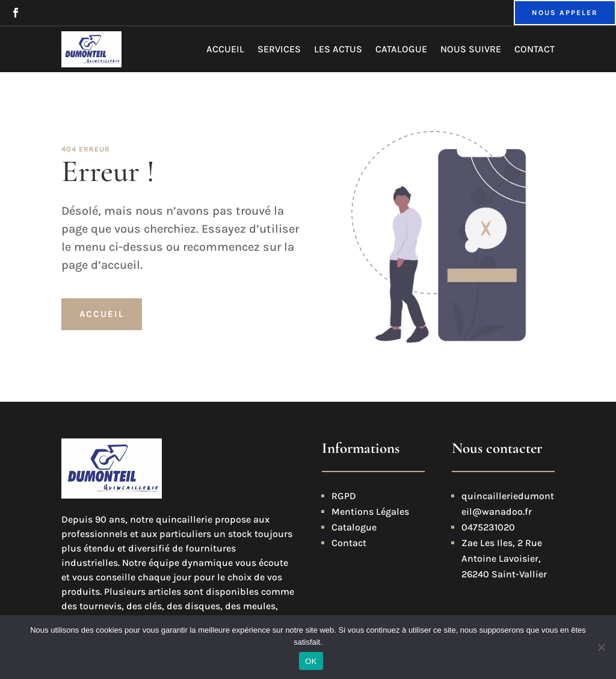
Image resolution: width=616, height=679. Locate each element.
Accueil (225, 49)
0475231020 (488, 527)
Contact (534, 49)
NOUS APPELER (565, 13)
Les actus (338, 49)
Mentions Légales (370, 512)
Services (279, 49)
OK (311, 661)
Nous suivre (471, 49)
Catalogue (401, 49)
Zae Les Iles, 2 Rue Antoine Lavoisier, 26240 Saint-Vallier (504, 558)
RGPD (344, 496)
